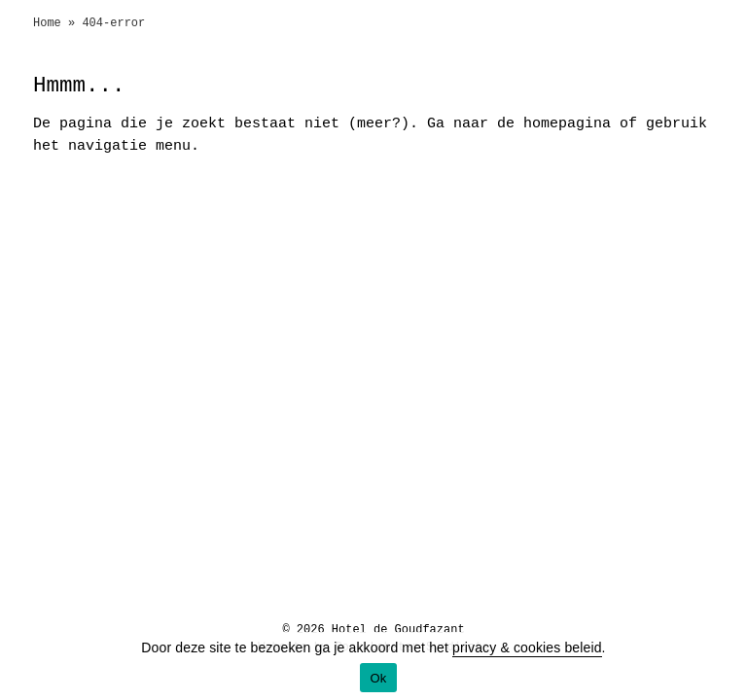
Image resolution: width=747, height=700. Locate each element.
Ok (378, 678)
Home (47, 23)
